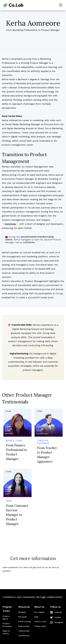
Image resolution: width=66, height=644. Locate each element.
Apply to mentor (6, 632)
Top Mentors (24, 636)
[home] (13, 5)
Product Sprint (6, 618)
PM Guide (23, 617)
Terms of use (40, 622)
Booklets (22, 612)
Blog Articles (24, 626)
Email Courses (25, 622)
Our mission (39, 612)
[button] (60, 5)
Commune (10, 224)
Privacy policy (40, 626)
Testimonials (24, 631)
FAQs (36, 617)
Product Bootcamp (7, 625)
